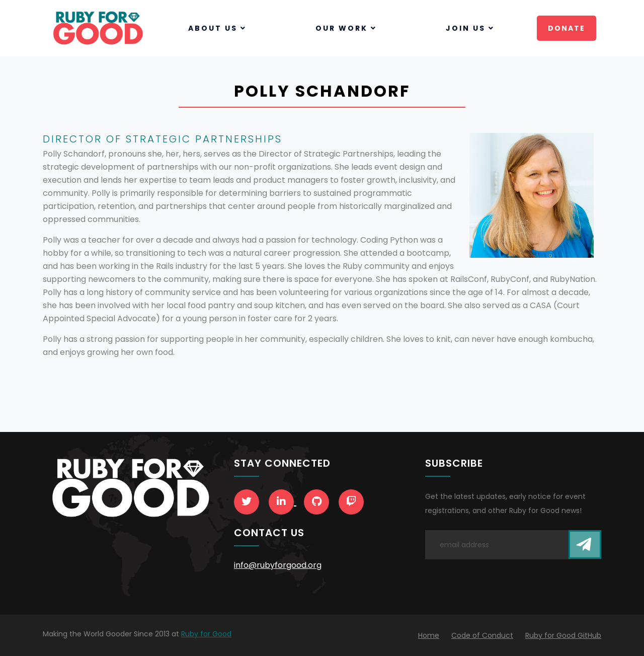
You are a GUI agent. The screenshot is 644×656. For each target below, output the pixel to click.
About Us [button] (217, 28)
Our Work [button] (346, 28)
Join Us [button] (470, 28)
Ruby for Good (206, 634)
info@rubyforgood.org (278, 565)
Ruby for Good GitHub (563, 635)
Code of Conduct (482, 635)
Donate (567, 28)
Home (429, 635)
